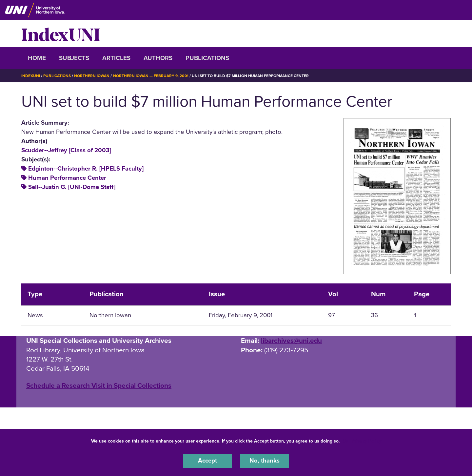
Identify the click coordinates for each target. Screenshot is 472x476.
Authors (158, 58)
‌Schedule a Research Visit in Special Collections (99, 385)
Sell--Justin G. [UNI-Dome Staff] (72, 187)
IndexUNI (61, 33)
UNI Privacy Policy (362, 441)
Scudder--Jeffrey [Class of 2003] (66, 150)
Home (37, 58)
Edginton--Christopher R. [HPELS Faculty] (86, 169)
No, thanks (265, 461)
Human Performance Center (67, 178)
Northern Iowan (92, 76)
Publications (207, 58)
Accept (207, 461)
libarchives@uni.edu (291, 340)
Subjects (74, 58)
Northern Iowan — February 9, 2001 (151, 76)
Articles (116, 58)
